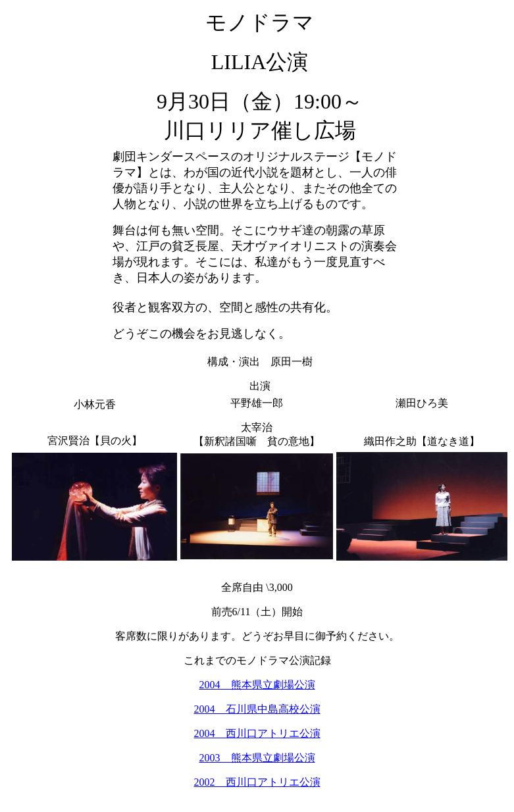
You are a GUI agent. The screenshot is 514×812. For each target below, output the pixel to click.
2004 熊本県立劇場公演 (257, 685)
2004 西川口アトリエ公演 (257, 733)
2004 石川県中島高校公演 (257, 709)
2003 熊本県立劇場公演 (257, 758)
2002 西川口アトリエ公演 (257, 782)
